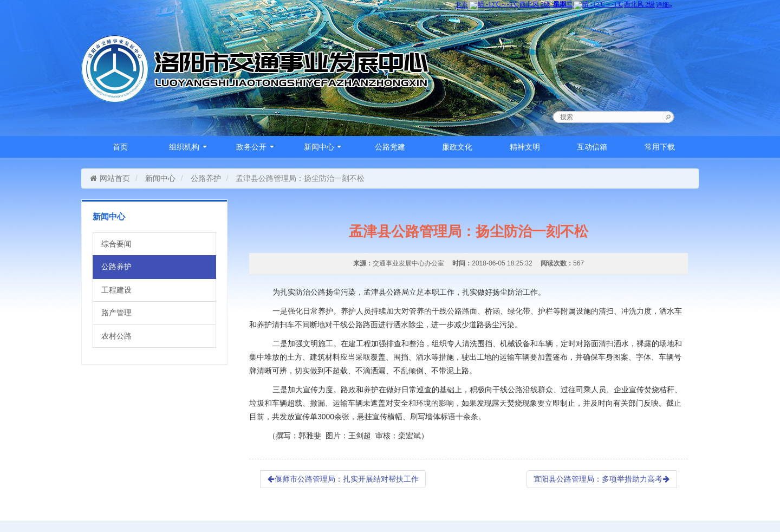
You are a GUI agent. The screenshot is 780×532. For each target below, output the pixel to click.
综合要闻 (116, 244)
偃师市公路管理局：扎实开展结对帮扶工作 (343, 479)
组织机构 (188, 147)
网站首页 (110, 178)
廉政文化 (457, 147)
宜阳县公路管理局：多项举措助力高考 (602, 479)
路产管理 (116, 313)
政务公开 (255, 147)
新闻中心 (323, 147)
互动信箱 (592, 147)
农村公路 (116, 336)
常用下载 (660, 147)
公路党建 (390, 147)
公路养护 (206, 178)
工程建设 (116, 290)
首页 (120, 147)
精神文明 (525, 147)
